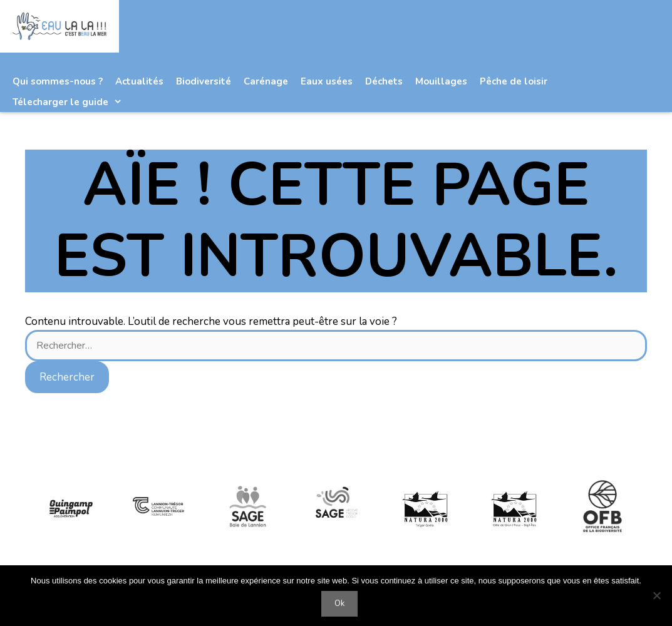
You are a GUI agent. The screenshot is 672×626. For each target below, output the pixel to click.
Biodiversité (204, 81)
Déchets (384, 81)
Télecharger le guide (74, 102)
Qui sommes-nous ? (58, 81)
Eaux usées (327, 81)
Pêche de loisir (514, 81)
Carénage (266, 81)
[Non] (656, 595)
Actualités (139, 81)
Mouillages (441, 81)
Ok (339, 603)
